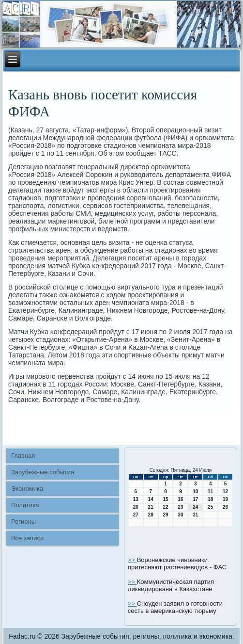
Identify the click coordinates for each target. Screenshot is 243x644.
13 (136, 499)
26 (225, 507)
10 (195, 491)
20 (136, 507)
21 (151, 507)
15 (165, 499)
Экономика (27, 489)
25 (210, 507)
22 (165, 507)
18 (210, 499)
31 (195, 515)
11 (210, 491)
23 (180, 507)
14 (151, 499)
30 (180, 515)
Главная (23, 456)
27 (136, 515)
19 (225, 499)
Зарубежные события (43, 472)
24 (195, 507)
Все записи (27, 538)
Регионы (23, 522)
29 (165, 515)
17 (195, 499)
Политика (25, 505)
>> (132, 560)
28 (151, 515)
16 (180, 499)
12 (225, 491)
